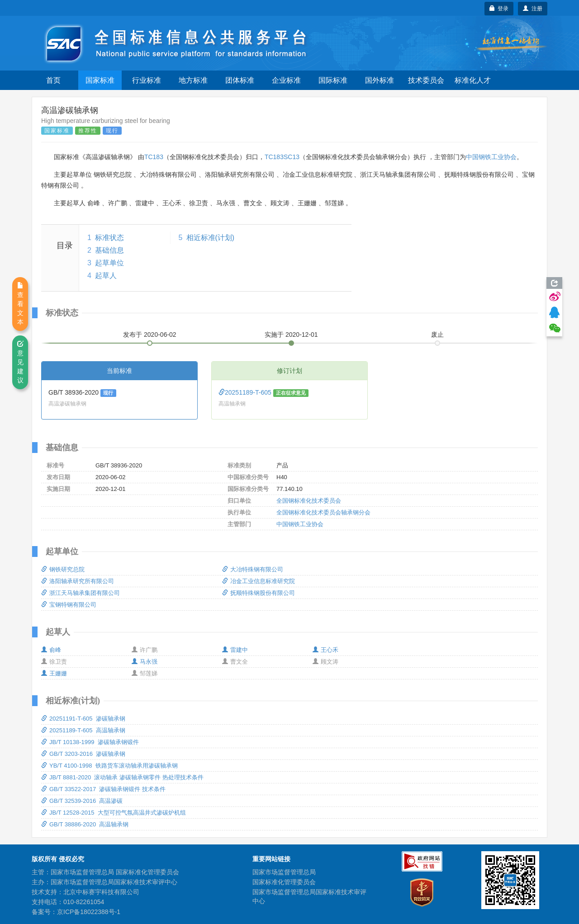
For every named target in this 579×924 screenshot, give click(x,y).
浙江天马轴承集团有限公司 (81, 593)
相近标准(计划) (211, 238)
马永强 (145, 662)
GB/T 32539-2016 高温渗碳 (82, 801)
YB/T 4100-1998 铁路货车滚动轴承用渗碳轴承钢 (109, 766)
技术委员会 (426, 80)
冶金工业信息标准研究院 (259, 581)
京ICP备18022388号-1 (89, 912)
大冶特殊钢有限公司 (253, 569)
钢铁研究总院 (63, 569)
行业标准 (147, 80)
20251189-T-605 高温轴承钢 (83, 730)
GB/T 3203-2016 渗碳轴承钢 (83, 754)
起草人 (106, 276)
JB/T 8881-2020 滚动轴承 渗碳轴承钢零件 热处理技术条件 (122, 777)
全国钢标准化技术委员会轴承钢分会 (323, 512)
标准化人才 (473, 80)
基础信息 (109, 250)
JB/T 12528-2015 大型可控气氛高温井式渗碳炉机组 (114, 813)
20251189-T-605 (246, 392)
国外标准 (380, 80)
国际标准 (333, 80)
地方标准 (193, 80)
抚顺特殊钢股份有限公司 (259, 593)
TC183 (154, 157)
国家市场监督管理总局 (284, 872)
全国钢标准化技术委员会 (309, 501)
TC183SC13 (282, 157)
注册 (533, 9)
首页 (53, 80)
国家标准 (100, 80)
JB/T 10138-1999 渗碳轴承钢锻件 (90, 742)
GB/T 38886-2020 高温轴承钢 (85, 824)
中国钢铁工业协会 (491, 157)
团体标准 (240, 80)
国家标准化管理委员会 (284, 882)
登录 (499, 9)
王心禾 (325, 650)
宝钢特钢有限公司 (69, 605)
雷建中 (235, 650)
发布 (150, 335)
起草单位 (109, 263)
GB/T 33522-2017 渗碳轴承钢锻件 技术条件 (103, 789)
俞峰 (51, 650)
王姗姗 (54, 673)
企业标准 (286, 80)
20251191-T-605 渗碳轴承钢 (83, 719)
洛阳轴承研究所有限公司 (78, 581)
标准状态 (109, 238)
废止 (437, 335)
